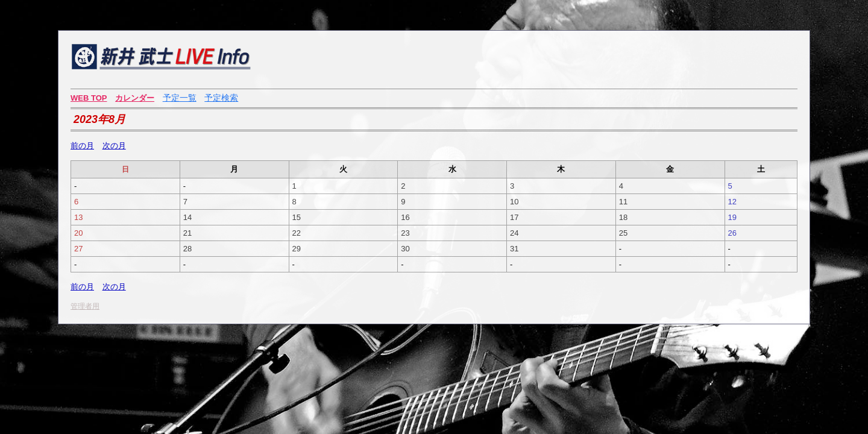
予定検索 (221, 98)
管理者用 (85, 306)
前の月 (82, 146)
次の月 (114, 146)
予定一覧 (180, 98)
